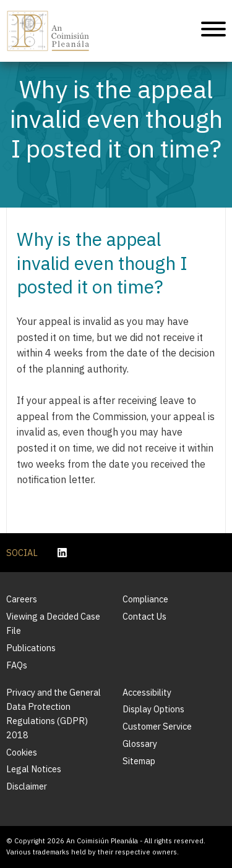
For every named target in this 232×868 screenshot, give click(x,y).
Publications (31, 648)
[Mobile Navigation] (213, 31)
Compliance (145, 599)
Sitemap (139, 761)
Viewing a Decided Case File (53, 623)
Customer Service (157, 726)
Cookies (22, 752)
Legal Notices (34, 769)
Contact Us (144, 616)
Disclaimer (27, 786)
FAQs (17, 665)
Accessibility (147, 692)
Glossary (140, 744)
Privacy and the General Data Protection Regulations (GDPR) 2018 (54, 714)
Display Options (153, 709)
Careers (22, 599)
